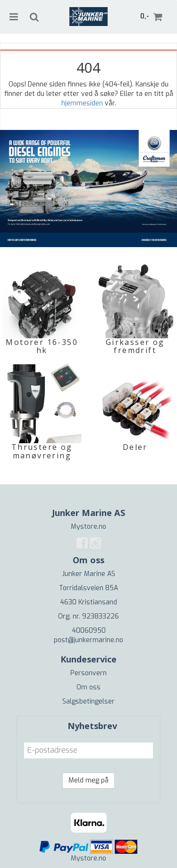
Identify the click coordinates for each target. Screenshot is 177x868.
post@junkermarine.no (88, 640)
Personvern (88, 673)
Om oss (88, 687)
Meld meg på (88, 780)
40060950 (89, 631)
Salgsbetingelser (88, 701)
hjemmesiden (82, 103)
